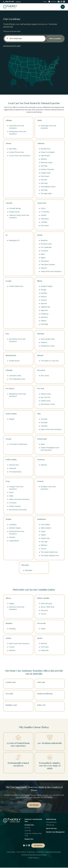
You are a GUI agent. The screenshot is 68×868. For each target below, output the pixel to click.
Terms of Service (21, 852)
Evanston (44, 300)
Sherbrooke (45, 650)
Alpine (43, 444)
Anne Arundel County (48, 339)
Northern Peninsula (47, 169)
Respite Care (29, 839)
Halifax (43, 629)
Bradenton (44, 240)
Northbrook (45, 314)
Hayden (43, 535)
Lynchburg (13, 525)
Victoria (43, 614)
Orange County (46, 173)
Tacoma (43, 549)
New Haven (45, 226)
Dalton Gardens (46, 528)
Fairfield (43, 215)
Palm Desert (45, 176)
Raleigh (12, 419)
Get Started (34, 805)
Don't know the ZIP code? (12, 46)
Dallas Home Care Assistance (19, 499)
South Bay (44, 190)
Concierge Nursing (51, 823)
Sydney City (41, 705)
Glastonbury (45, 219)
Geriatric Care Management (55, 832)
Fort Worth (13, 503)
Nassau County (46, 394)
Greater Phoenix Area (16, 152)
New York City (45, 397)
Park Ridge (44, 324)
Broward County (46, 244)
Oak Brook (44, 317)
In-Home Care (29, 825)
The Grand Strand (15, 472)
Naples (43, 258)
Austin (11, 492)
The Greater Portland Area (18, 444)
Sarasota (44, 268)
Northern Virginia (15, 528)
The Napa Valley (46, 194)
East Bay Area (45, 149)
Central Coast (11, 682)
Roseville (44, 180)
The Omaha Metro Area (17, 379)
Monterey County (47, 162)
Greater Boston (14, 361)
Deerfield (44, 293)
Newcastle (9, 694)
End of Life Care (51, 829)
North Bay (44, 166)
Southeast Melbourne (45, 694)
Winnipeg (12, 629)
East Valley (13, 149)
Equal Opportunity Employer (53, 852)
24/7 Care (27, 828)
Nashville (44, 465)
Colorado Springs (15, 208)
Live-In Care (28, 831)
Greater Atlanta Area (16, 286)
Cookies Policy (40, 852)
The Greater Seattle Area (49, 552)
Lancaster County (15, 376)
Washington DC (14, 240)
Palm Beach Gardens (48, 265)
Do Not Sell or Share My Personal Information (34, 855)
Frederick (44, 342)
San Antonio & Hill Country (18, 510)
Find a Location (11, 852)
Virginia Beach (14, 541)
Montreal (44, 643)
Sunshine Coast (11, 705)
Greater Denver (14, 212)
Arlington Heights (47, 286)
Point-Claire (45, 647)
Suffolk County (46, 401)
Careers (45, 2)
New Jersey (45, 376)
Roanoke (12, 537)
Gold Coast (41, 682)
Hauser (43, 531)
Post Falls (44, 542)
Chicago (43, 290)
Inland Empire (45, 156)
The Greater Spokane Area (50, 556)
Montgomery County (48, 346)
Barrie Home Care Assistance (19, 643)
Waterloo (12, 650)
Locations (52, 2)
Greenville (13, 468)
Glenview (44, 303)
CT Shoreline (45, 212)
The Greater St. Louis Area (50, 361)
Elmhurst (44, 297)
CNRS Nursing (50, 825)
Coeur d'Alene (45, 525)
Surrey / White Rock (47, 607)
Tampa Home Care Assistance (51, 271)
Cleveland (44, 422)
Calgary (12, 603)
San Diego (44, 183)
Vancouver (44, 610)
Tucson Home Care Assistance (20, 156)
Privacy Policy (31, 852)
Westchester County (48, 404)
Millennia (44, 159)
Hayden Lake (45, 538)
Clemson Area (14, 465)
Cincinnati (44, 419)
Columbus (44, 426)
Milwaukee (29, 570)
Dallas (11, 496)
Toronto (12, 647)
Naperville (44, 310)
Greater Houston (15, 506)
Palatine (43, 321)
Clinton (43, 208)
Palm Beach (45, 261)
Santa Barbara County (48, 187)
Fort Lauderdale (46, 247)
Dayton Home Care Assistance (51, 429)
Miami (43, 254)
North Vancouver (46, 603)
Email (18, 2)
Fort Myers (44, 251)
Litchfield (44, 222)
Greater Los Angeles (48, 152)
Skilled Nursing (51, 820)
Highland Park (45, 307)
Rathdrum (44, 545)
